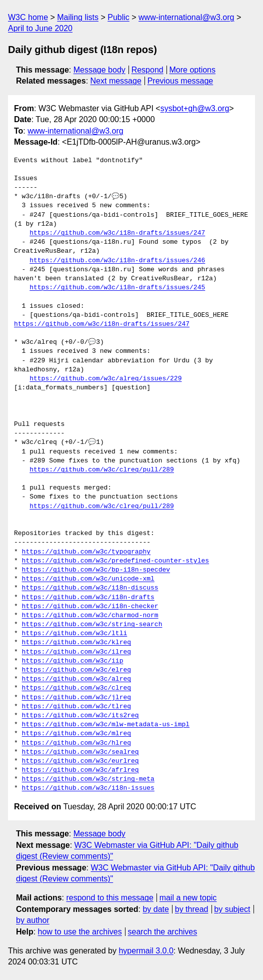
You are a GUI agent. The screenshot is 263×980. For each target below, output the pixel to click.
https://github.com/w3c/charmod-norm (90, 616)
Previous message (180, 81)
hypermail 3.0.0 (146, 951)
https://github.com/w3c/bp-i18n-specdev (96, 570)
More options (193, 70)
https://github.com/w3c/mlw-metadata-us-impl (106, 725)
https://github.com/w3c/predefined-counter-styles (115, 561)
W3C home (28, 17)
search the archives (163, 932)
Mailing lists (78, 17)
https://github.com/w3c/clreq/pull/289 (102, 470)
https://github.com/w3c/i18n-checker (90, 607)
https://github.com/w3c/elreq (76, 670)
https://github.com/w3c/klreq (76, 643)
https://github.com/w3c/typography (86, 552)
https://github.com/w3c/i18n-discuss (90, 588)
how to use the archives (80, 932)
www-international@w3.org (186, 17)
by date (155, 909)
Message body (99, 70)
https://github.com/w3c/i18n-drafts (88, 598)
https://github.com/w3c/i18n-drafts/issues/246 (117, 261)
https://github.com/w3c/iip (73, 661)
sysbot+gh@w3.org (195, 108)
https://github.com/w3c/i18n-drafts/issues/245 (117, 288)
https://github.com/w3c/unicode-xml (88, 579)
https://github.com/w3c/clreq (76, 688)
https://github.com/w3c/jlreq (76, 698)
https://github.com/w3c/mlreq (76, 734)
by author (33, 920)
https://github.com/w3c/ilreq (76, 652)
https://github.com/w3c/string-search (92, 625)
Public (118, 17)
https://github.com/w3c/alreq (76, 679)
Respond (147, 70)
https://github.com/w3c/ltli (75, 634)
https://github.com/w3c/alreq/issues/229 (105, 379)
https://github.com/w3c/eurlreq (80, 761)
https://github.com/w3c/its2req (80, 716)
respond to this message (109, 898)
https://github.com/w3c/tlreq (76, 707)
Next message (116, 81)
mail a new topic (188, 898)
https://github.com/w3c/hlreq (76, 743)
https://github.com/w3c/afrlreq (80, 770)
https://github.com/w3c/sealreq (80, 752)
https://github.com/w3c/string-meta (88, 779)
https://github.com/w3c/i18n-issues (88, 788)
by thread (192, 909)
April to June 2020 (40, 28)
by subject (232, 909)
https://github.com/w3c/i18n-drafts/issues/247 (117, 233)
